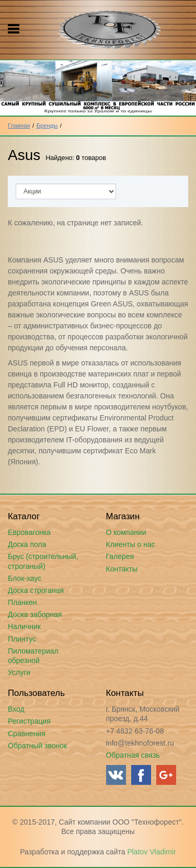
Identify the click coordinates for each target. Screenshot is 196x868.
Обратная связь (133, 755)
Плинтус (22, 639)
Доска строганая (36, 590)
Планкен (22, 602)
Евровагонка (29, 532)
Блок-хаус (25, 578)
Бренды (47, 125)
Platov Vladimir (151, 852)
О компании (126, 532)
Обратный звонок (37, 746)
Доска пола (27, 544)
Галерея (120, 556)
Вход (16, 709)
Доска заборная (35, 614)
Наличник (24, 626)
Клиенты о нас (131, 544)
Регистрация (29, 721)
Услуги (19, 672)
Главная (19, 125)
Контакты (122, 569)
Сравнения (27, 734)
